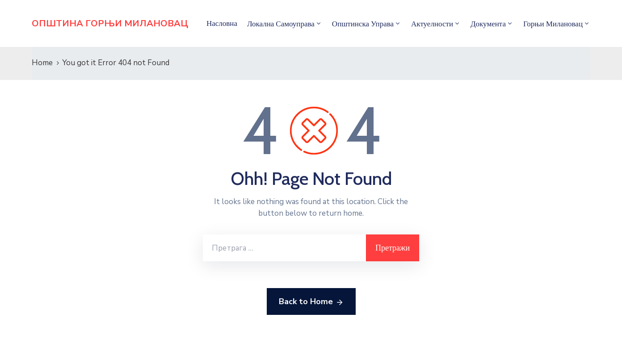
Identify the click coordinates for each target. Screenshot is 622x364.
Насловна (222, 23)
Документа (488, 24)
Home (42, 63)
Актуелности (432, 24)
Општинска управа (363, 24)
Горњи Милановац (553, 24)
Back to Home (311, 302)
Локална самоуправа (281, 24)
